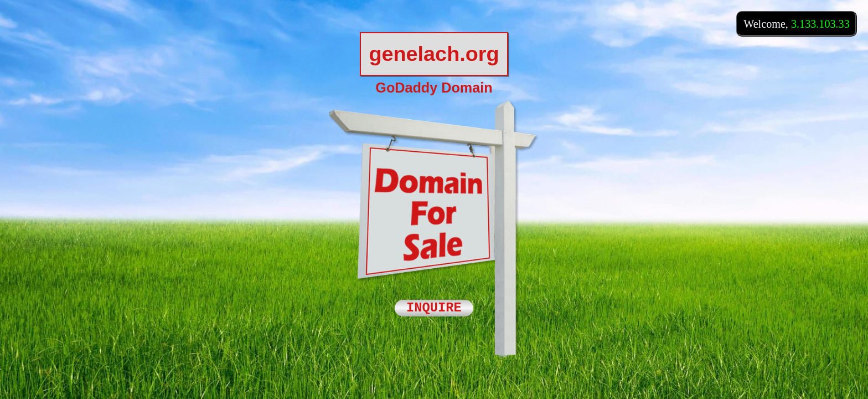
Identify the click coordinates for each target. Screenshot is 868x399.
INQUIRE (434, 308)
